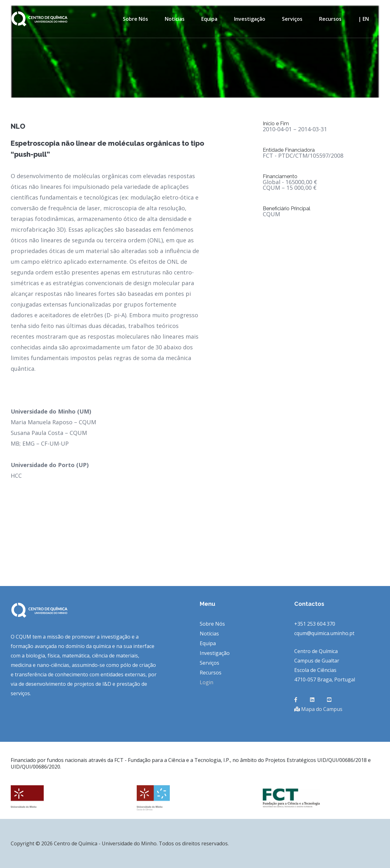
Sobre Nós (135, 19)
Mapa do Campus (318, 709)
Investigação (250, 19)
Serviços (292, 19)
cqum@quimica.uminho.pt (324, 633)
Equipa (209, 19)
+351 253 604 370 (315, 624)
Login (206, 682)
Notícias (175, 19)
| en (364, 19)
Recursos (330, 19)
